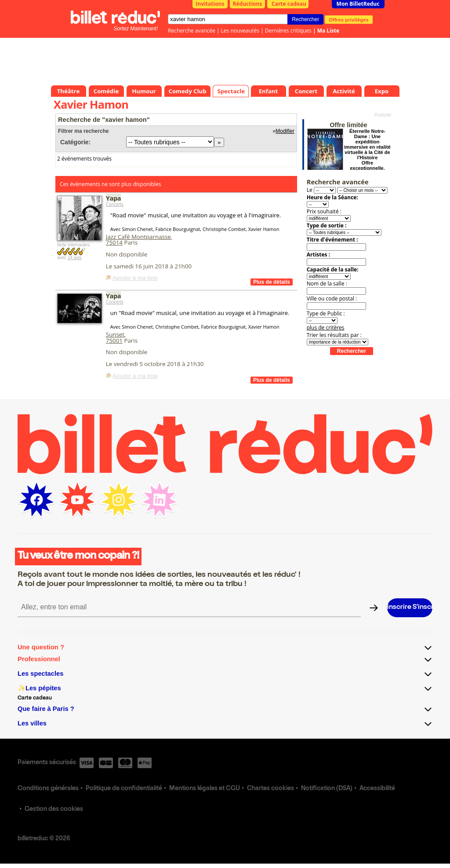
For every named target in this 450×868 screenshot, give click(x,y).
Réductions (248, 4)
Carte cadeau (289, 4)
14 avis (75, 258)
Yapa (113, 198)
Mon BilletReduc (358, 4)
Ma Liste (328, 31)
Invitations (210, 4)
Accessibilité (377, 789)
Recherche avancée (192, 31)
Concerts (115, 204)
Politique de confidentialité (124, 789)
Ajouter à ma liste (135, 278)
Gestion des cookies (54, 809)
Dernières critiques (288, 31)
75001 (114, 341)
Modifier (285, 131)
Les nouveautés (240, 31)
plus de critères (326, 328)
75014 (114, 242)
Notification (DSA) (327, 789)
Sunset (115, 334)
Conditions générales (48, 789)
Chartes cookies (270, 789)
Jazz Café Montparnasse (138, 237)
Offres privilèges (349, 19)
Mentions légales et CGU (205, 789)
